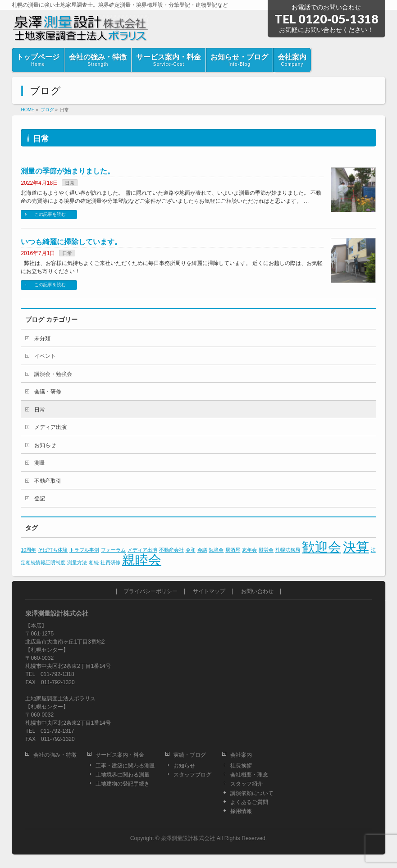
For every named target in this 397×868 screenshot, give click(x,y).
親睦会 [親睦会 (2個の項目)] (142, 560)
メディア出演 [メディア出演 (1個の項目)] (142, 550)
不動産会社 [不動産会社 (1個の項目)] (171, 550)
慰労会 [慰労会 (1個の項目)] (266, 550)
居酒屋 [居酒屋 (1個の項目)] (233, 550)
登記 (40, 498)
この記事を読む (50, 214)
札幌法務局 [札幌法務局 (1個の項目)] (288, 550)
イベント (45, 356)
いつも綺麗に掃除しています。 (71, 242)
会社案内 (241, 755)
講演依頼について (252, 793)
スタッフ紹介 (246, 784)
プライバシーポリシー (151, 592)
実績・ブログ (190, 755)
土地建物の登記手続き (123, 784)
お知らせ (45, 445)
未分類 (42, 338)
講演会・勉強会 (53, 374)
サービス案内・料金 (120, 755)
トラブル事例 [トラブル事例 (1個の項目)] (84, 550)
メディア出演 (50, 427)
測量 (40, 463)
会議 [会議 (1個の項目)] (202, 550)
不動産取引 (48, 481)
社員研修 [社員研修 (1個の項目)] (110, 562)
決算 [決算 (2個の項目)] (356, 547)
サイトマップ (209, 592)
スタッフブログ (192, 775)
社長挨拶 (241, 766)
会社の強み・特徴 (55, 755)
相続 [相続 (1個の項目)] (94, 562)
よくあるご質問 (249, 802)
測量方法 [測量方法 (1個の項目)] (77, 562)
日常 (70, 183)
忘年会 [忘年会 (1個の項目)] (249, 550)
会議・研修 (48, 392)
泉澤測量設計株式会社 (188, 838)
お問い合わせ (257, 592)
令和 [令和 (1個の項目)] (191, 550)
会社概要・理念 (249, 775)
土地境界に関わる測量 (123, 775)
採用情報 (241, 811)
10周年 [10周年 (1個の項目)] (28, 550)
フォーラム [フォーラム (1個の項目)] (113, 550)
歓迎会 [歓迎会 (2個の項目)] (322, 547)
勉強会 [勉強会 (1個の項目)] (216, 550)
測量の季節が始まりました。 (68, 171)
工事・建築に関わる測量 (125, 766)
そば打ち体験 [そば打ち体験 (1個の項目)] (53, 550)
